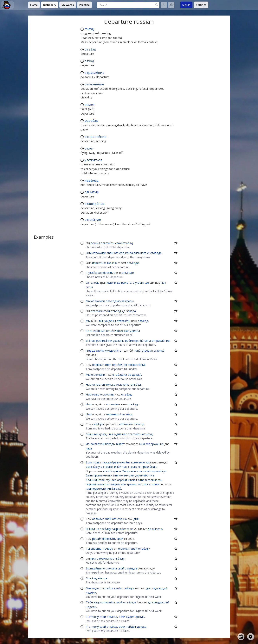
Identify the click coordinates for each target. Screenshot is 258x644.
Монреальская (132, 471)
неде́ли (111, 282)
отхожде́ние (95, 204)
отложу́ (94, 617)
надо (96, 394)
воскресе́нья (137, 365)
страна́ (133, 467)
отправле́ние (95, 137)
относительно (150, 484)
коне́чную (138, 462)
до (119, 282)
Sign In (186, 5)
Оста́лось (92, 282)
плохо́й (99, 444)
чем (125, 467)
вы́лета (126, 282)
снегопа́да (154, 253)
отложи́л (97, 311)
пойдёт (131, 627)
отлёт (89, 148)
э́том (92, 341)
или (148, 462)
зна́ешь (96, 548)
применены (102, 475)
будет (130, 617)
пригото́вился (100, 558)
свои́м (100, 350)
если (122, 617)
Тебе (89, 602)
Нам (89, 384)
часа (89, 448)
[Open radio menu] (241, 637)
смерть (115, 484)
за (108, 484)
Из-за (90, 444)
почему (108, 548)
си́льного (140, 253)
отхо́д (89, 61)
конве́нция (111, 471)
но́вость (107, 273)
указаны (119, 341)
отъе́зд (90, 49)
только (110, 384)
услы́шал (95, 273)
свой (118, 243)
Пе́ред (90, 350)
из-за (129, 253)
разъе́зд (91, 120)
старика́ (159, 350)
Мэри (100, 424)
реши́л (95, 243)
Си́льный (92, 434)
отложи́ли (99, 253)
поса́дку (105, 529)
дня (136, 519)
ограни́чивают (127, 480)
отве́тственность (150, 480)
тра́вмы (132, 484)
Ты (88, 548)
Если (89, 462)
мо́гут (162, 471)
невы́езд (92, 180)
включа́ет (124, 462)
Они (89, 253)
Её (87, 331)
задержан (152, 444)
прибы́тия (141, 341)
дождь (104, 434)
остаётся (99, 384)
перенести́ (114, 414)
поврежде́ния (101, 488)
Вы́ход (90, 529)
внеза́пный (98, 331)
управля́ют (142, 475)
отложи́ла (110, 568)
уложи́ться (93, 160)
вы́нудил (115, 434)
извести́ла (99, 263)
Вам (88, 588)
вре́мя (129, 341)
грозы (129, 301)
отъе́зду (119, 558)
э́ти (116, 475)
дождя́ (137, 375)
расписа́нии (104, 341)
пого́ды (110, 444)
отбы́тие (92, 192)
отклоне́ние (94, 84)
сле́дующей (159, 588)
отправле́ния (161, 341)
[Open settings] (251, 637)
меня (111, 263)
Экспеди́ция (94, 568)
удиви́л (135, 331)
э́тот (120, 350)
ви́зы (89, 287)
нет (164, 282)
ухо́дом (110, 350)
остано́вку (93, 467)
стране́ (108, 467)
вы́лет (90, 105)
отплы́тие (93, 219)
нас (127, 331)
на (162, 444)
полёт (97, 462)
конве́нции (126, 475)
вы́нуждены (107, 321)
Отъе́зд (91, 578)
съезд (89, 29)
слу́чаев (111, 480)
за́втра (131, 311)
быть (89, 475)
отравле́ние (94, 73)
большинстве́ (95, 480)
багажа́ (116, 488)
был (142, 444)
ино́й (118, 467)
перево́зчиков (96, 484)
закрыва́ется (121, 529)
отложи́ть (108, 243)
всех (120, 331)
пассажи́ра (109, 462)
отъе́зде (133, 263)
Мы (88, 301)
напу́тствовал (143, 350)
